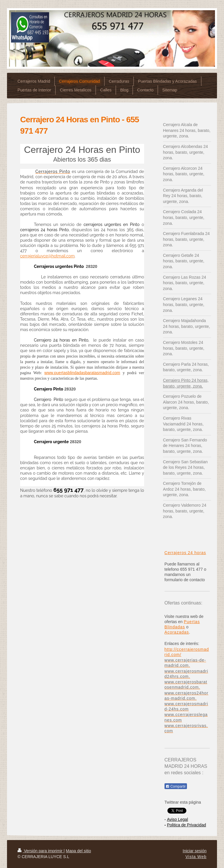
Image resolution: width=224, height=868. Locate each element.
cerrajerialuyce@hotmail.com (47, 256)
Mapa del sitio (78, 851)
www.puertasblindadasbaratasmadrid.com (82, 373)
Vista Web (196, 857)
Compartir (176, 786)
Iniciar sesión (195, 851)
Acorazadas (177, 632)
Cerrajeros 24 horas (185, 553)
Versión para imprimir (41, 851)
